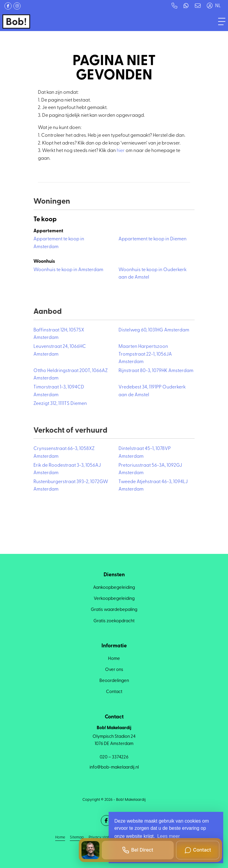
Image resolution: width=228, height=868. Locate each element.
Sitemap (77, 837)
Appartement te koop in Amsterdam (59, 243)
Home (60, 837)
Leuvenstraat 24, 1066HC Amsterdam (60, 351)
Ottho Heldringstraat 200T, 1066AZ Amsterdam (71, 375)
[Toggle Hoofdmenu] (222, 21)
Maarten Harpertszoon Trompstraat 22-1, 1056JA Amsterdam (145, 354)
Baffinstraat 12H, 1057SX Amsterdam (59, 334)
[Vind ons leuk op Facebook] (8, 6)
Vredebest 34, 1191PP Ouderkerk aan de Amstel (152, 391)
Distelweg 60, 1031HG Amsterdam (154, 330)
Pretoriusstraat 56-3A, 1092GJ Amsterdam (150, 469)
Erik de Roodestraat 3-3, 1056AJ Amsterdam (67, 469)
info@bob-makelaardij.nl (114, 768)
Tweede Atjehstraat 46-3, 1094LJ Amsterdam (153, 486)
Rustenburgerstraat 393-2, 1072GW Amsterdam (71, 486)
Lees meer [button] (169, 836)
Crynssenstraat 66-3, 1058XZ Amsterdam (64, 453)
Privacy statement (104, 837)
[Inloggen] (209, 6)
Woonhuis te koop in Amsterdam (68, 270)
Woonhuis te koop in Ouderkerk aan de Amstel (152, 274)
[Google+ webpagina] (17, 6)
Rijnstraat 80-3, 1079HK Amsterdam (156, 371)
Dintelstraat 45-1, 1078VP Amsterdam (145, 453)
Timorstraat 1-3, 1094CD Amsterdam (59, 391)
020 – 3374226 (114, 757)
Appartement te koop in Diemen (152, 239)
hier (121, 151)
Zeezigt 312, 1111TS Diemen (60, 404)
